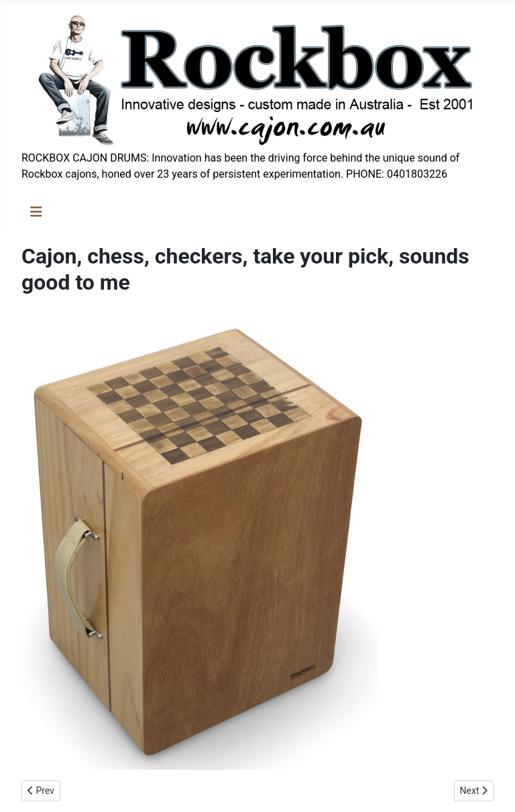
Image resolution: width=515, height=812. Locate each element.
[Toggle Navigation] (36, 212)
